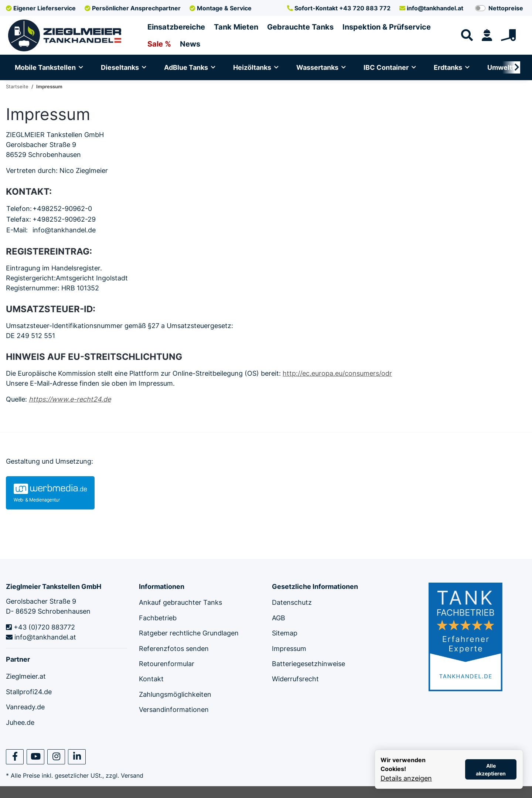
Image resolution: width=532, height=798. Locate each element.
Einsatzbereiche (176, 27)
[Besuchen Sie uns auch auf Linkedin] (77, 757)
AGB (279, 618)
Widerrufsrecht (295, 679)
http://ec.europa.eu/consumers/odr (337, 373)
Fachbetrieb (158, 618)
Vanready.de (25, 707)
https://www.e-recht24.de (70, 399)
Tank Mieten (236, 27)
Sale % (159, 44)
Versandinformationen (174, 710)
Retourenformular (167, 664)
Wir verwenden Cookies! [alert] (403, 764)
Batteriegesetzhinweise (308, 664)
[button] (487, 35)
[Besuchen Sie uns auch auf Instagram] (56, 757)
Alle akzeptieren (491, 770)
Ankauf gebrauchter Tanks (180, 602)
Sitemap (285, 633)
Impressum (289, 649)
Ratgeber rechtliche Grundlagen (189, 633)
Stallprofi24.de (29, 692)
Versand (132, 776)
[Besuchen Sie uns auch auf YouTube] (35, 757)
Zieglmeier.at (26, 676)
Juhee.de (20, 722)
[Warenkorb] (511, 35)
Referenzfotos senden (174, 649)
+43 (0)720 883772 (40, 627)
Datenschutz (292, 602)
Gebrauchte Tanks (300, 27)
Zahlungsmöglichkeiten (175, 694)
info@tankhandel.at (431, 8)
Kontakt (151, 679)
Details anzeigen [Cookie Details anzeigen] (406, 778)
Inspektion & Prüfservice (387, 27)
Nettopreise (506, 8)
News (190, 44)
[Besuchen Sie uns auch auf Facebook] (15, 757)
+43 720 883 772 (339, 8)
